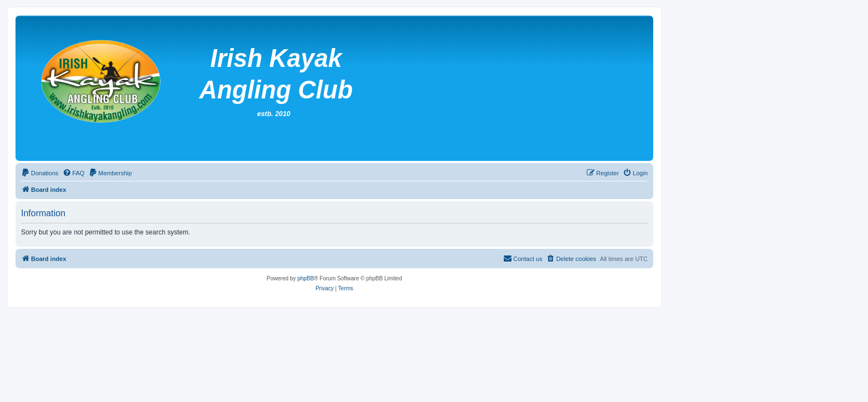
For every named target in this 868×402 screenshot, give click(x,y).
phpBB (306, 278)
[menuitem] (40, 173)
